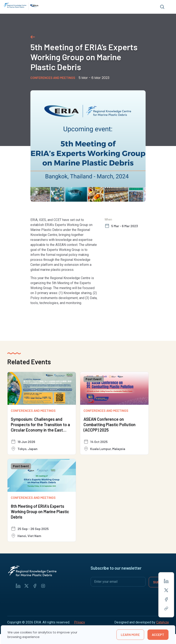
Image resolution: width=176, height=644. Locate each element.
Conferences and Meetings (53, 78)
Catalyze (163, 622)
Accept (158, 635)
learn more (130, 635)
